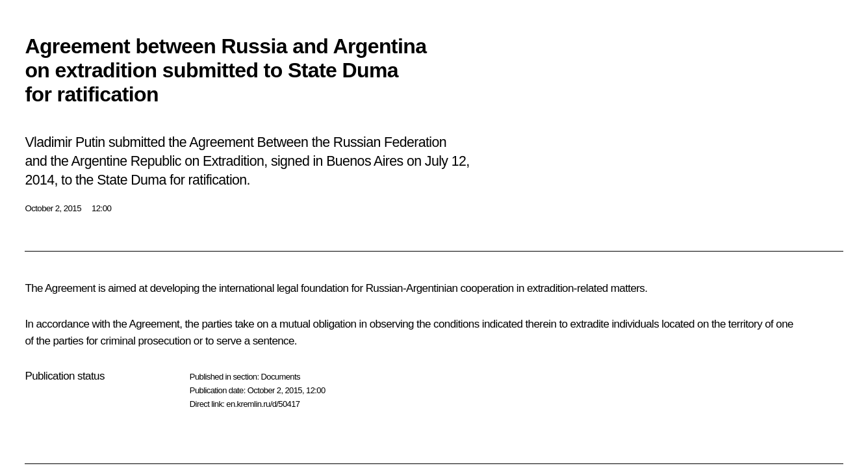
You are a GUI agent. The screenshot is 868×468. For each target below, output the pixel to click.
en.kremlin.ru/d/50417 (263, 404)
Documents (280, 377)
